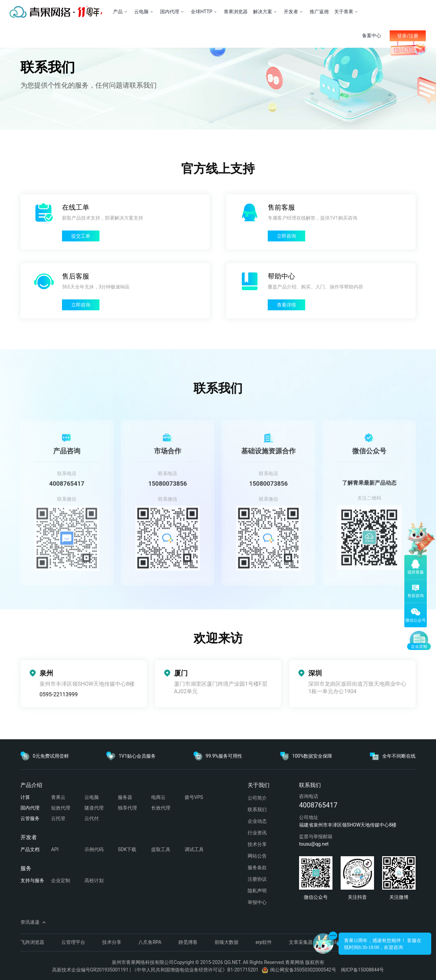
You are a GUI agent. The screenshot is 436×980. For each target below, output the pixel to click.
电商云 (158, 797)
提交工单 (81, 236)
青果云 (58, 797)
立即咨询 (286, 236)
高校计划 (94, 880)
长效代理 (161, 808)
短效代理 (61, 808)
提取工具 (161, 849)
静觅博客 (188, 942)
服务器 (125, 797)
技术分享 (257, 844)
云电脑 (92, 797)
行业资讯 (257, 833)
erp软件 (264, 942)
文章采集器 (301, 942)
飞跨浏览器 (32, 942)
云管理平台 (73, 942)
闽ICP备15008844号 (363, 970)
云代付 (92, 818)
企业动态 (257, 821)
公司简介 (257, 798)
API (55, 849)
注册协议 (257, 879)
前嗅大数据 (227, 942)
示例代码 (94, 849)
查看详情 (286, 305)
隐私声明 (257, 891)
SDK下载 (127, 849)
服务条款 (257, 867)
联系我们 (257, 810)
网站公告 (257, 856)
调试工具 (194, 849)
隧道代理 (94, 808)
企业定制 (61, 880)
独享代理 (127, 808)
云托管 (58, 818)
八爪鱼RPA (150, 942)
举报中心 (257, 902)
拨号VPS (194, 797)
